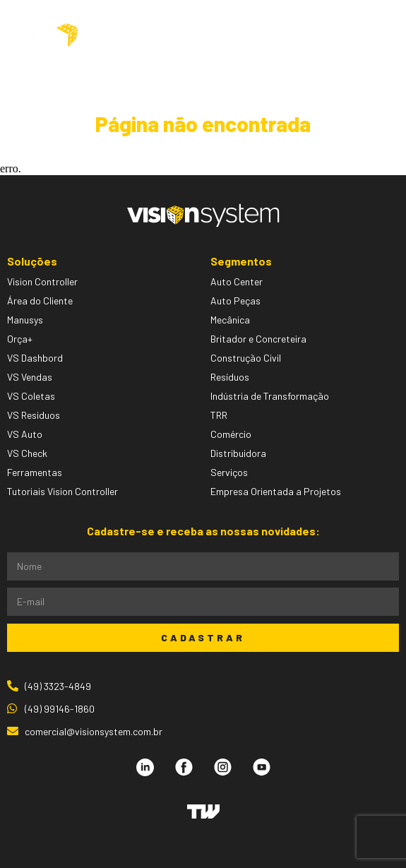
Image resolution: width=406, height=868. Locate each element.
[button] (357, 36)
